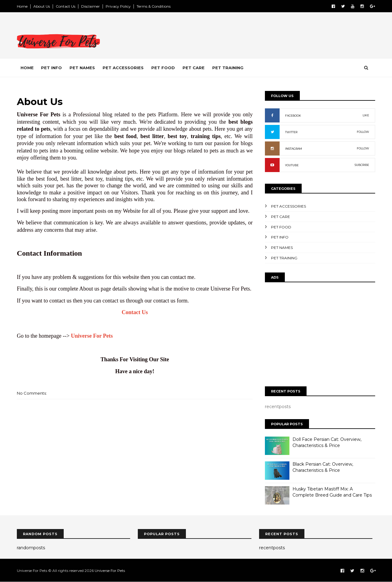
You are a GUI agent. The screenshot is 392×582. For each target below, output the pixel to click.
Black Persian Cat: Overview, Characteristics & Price (323, 467)
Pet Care (194, 68)
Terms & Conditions (154, 6)
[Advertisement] (263, 36)
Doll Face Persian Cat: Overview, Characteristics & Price (327, 442)
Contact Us (66, 6)
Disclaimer (90, 6)
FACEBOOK (293, 116)
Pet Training (228, 68)
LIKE (366, 115)
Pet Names (82, 68)
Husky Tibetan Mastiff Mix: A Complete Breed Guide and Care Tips (332, 492)
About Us (42, 6)
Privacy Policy (118, 6)
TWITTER (291, 132)
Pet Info (51, 68)
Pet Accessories (123, 68)
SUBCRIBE (362, 165)
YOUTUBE (292, 165)
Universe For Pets (92, 336)
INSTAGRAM (294, 149)
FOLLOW (363, 132)
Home (22, 6)
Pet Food (163, 68)
